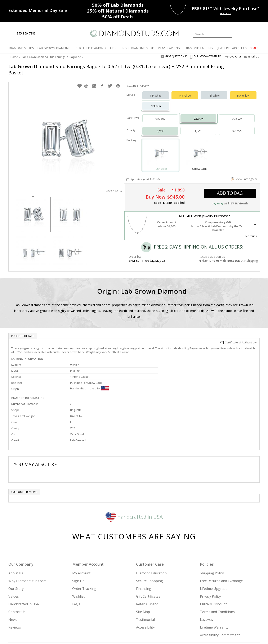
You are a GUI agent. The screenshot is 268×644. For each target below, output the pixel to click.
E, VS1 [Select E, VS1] (198, 127)
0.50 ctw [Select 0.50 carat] (160, 114)
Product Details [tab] (23, 332)
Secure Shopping (149, 538)
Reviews (15, 585)
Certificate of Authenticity (238, 338)
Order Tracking (84, 546)
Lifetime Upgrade (214, 546)
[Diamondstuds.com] (134, 33)
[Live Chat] (42, 34)
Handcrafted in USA (134, 474)
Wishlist (78, 554)
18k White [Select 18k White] (214, 91)
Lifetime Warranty (214, 585)
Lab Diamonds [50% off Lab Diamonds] (118, 5)
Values (14, 554)
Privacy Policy (210, 554)
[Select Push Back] (161, 149)
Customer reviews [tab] (24, 449)
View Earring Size (244, 175)
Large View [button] (114, 186)
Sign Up (78, 538)
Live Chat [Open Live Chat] (233, 57)
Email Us (252, 56)
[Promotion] (38, 10)
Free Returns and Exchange (221, 538)
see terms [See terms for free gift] (226, 13)
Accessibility (145, 585)
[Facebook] (210, 620)
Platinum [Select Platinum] (156, 102)
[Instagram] (189, 620)
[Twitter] (200, 620)
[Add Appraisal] (128, 175)
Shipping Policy (212, 531)
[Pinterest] (219, 620)
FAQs (76, 562)
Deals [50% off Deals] (118, 17)
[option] (33, 210)
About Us (16, 531)
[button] (80, 82)
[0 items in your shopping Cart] (257, 34)
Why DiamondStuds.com (27, 538)
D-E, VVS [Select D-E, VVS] (237, 127)
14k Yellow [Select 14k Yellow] (185, 91)
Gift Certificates (148, 554)
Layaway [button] (218, 199)
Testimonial (145, 577)
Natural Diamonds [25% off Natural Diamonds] (118, 11)
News (13, 577)
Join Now (151, 618)
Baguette (75, 57)
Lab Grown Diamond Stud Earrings (44, 57)
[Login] (238, 34)
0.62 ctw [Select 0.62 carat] (198, 114)
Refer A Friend (147, 562)
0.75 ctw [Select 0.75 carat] (237, 114)
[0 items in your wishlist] (247, 34)
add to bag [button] (230, 189)
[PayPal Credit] (167, 635)
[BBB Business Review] (102, 635)
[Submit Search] (229, 34)
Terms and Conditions (217, 569)
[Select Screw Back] (199, 149)
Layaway (207, 577)
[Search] (213, 34)
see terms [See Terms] (251, 232)
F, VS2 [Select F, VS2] (160, 127)
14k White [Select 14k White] (156, 91)
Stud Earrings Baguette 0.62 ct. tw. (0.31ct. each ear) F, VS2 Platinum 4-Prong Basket (110, 69)
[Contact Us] (52, 34)
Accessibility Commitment (220, 593)
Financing (144, 546)
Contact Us (17, 569)
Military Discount (213, 562)
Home (14, 57)
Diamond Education (151, 531)
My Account (81, 531)
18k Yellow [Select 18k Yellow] (243, 91)
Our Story (16, 546)
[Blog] (230, 620)
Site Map (143, 569)
